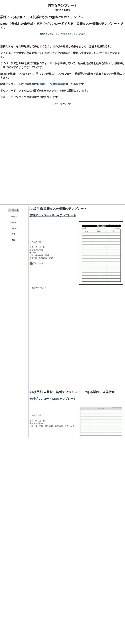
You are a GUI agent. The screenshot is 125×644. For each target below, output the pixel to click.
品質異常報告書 (59, 84)
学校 (14, 234)
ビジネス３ (14, 228)
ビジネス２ (14, 222)
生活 (14, 240)
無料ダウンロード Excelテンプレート (53, 215)
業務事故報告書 (35, 84)
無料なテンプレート (62, 6)
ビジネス (14, 217)
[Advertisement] (62, 131)
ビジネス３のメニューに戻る (72, 34)
